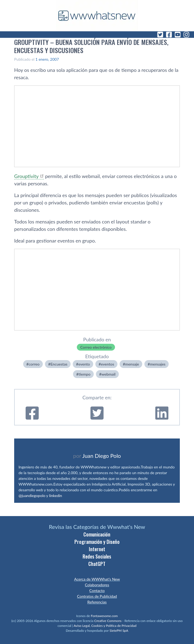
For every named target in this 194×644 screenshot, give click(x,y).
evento (84, 364)
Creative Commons (108, 621)
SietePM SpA (119, 631)
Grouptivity (26, 176)
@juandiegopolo (32, 496)
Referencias (97, 602)
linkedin (56, 496)
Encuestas (59, 364)
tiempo (84, 374)
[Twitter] (160, 35)
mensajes (158, 364)
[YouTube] (178, 35)
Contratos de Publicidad (97, 596)
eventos (107, 364)
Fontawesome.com (104, 616)
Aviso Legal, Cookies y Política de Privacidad (105, 626)
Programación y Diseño (97, 542)
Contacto (97, 591)
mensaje (132, 364)
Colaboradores (97, 585)
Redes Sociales (97, 556)
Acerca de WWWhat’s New (97, 579)
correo (34, 364)
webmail (108, 374)
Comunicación (97, 534)
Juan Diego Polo (102, 456)
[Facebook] (169, 35)
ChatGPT (97, 564)
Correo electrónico (96, 347)
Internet (97, 549)
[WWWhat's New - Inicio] (97, 16)
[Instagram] (186, 35)
